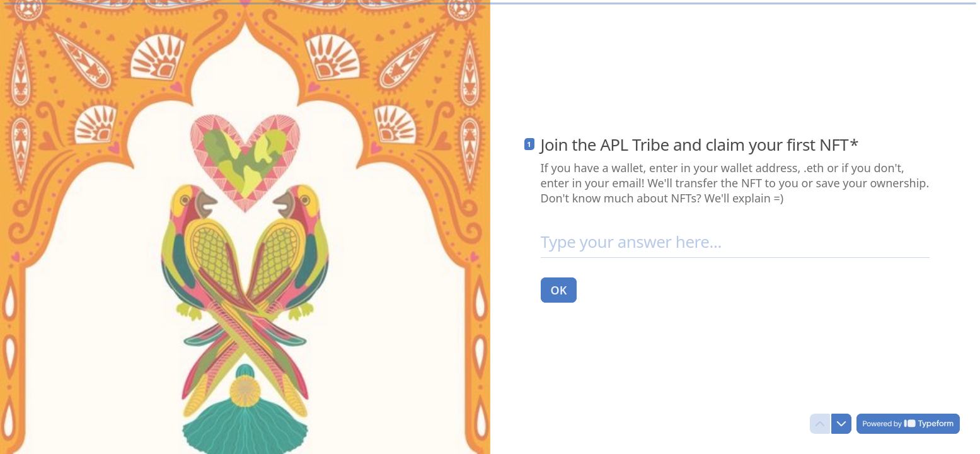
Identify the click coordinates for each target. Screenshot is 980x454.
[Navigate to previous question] (820, 424)
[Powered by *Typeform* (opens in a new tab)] (908, 424)
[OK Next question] (559, 289)
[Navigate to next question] (841, 424)
